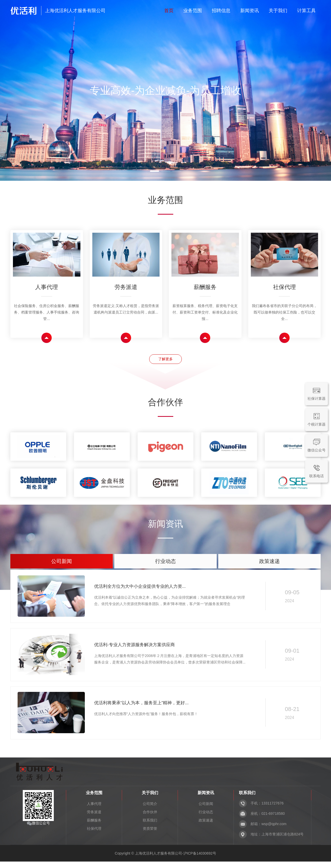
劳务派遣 (94, 818)
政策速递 (206, 827)
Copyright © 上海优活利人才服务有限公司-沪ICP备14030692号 (165, 860)
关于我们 (278, 11)
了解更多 (165, 361)
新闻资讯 (250, 11)
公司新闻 (206, 810)
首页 (169, 11)
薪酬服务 (94, 827)
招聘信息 (221, 11)
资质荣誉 (150, 835)
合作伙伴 (150, 818)
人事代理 (94, 810)
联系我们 (150, 827)
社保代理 (94, 835)
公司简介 (150, 810)
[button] (155, 171)
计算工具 (306, 11)
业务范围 (193, 11)
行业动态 (206, 818)
